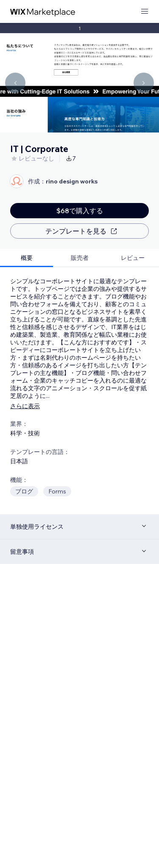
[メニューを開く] (145, 12)
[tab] (26, 258)
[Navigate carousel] (15, 83)
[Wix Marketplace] (43, 12)
